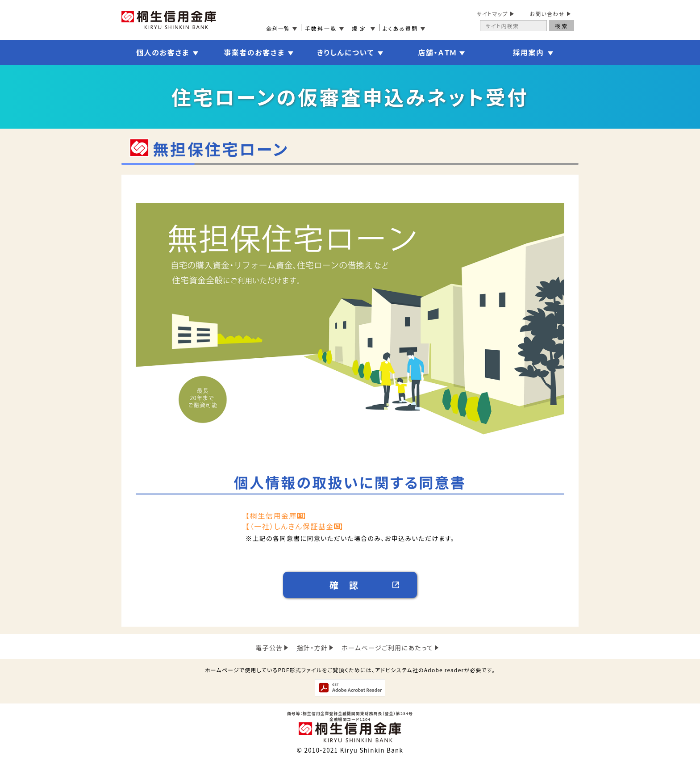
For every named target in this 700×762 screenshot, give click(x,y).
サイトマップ (492, 14)
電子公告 (269, 648)
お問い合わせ (547, 14)
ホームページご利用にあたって (387, 648)
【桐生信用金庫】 (276, 515)
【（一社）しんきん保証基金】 (295, 526)
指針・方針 (312, 648)
